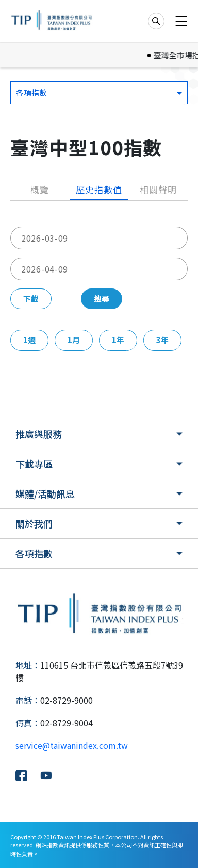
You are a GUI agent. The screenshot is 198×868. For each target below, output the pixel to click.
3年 (162, 340)
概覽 (40, 189)
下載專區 (34, 464)
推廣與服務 (39, 434)
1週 (29, 340)
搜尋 (102, 299)
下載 (31, 299)
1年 (118, 340)
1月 (74, 340)
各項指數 (34, 553)
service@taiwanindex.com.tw (72, 745)
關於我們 (34, 523)
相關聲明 (158, 189)
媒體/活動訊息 (45, 493)
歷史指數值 (99, 189)
